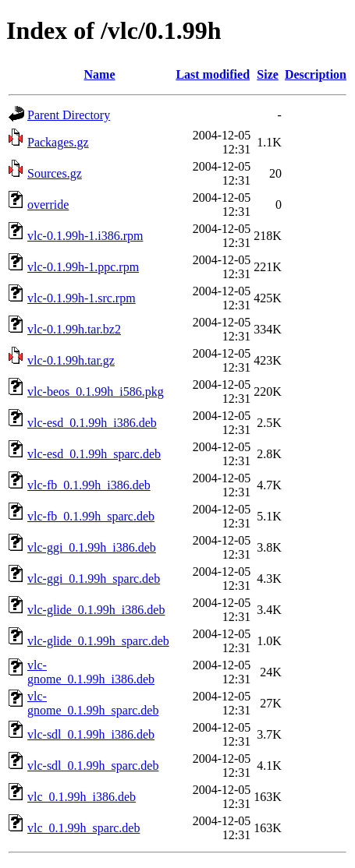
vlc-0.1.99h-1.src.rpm (82, 298)
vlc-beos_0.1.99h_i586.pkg (96, 392)
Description (316, 74)
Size (268, 74)
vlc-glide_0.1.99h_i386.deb (96, 610)
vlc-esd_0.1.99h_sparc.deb (94, 454)
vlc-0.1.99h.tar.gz (71, 360)
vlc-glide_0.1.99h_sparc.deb (98, 641)
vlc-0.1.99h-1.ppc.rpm (83, 267)
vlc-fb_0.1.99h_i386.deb (89, 485)
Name (100, 74)
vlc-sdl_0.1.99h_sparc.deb (93, 766)
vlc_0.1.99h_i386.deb (82, 797)
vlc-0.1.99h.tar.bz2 (74, 329)
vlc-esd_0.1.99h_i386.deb (92, 423)
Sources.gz (55, 173)
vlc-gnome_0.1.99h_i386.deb (91, 672)
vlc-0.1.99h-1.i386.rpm (85, 236)
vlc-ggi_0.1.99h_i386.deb (92, 547)
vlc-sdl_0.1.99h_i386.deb (91, 734)
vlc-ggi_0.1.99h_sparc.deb (94, 579)
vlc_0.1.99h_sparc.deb (83, 828)
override (48, 205)
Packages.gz (58, 142)
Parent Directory (69, 115)
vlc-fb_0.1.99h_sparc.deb (91, 516)
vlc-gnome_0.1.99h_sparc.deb (93, 703)
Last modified (213, 74)
